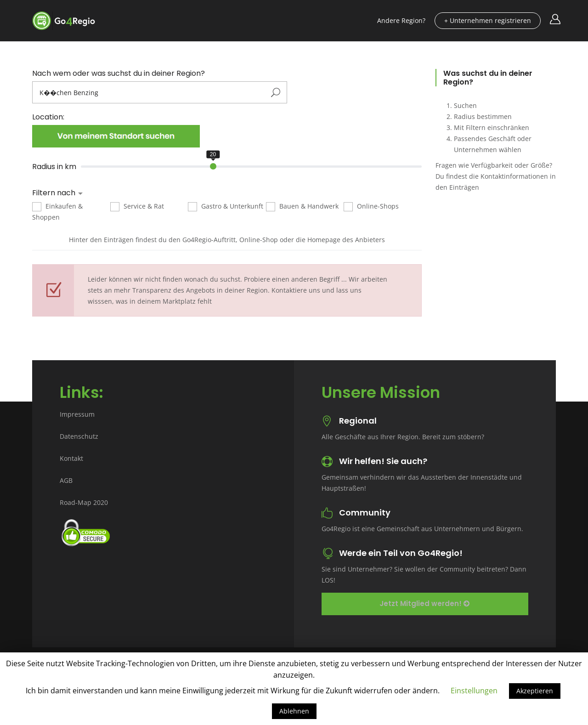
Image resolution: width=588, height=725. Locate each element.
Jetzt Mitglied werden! (424, 603)
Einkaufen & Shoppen (57, 212)
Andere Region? (401, 20)
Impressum (77, 414)
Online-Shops (371, 207)
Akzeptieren (535, 691)
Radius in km (54, 167)
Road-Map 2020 (84, 502)
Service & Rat (137, 207)
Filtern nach (55, 193)
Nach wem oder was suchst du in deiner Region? (119, 74)
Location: (48, 117)
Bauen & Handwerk (302, 207)
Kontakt (71, 458)
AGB (66, 480)
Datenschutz (79, 436)
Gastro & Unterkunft (226, 207)
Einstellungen (474, 691)
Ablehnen (294, 711)
